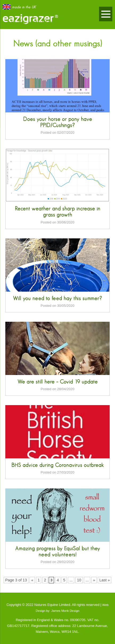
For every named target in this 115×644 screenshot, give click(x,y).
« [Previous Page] (32, 580)
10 (79, 580)
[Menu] (106, 14)
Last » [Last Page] (104, 580)
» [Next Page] (94, 580)
